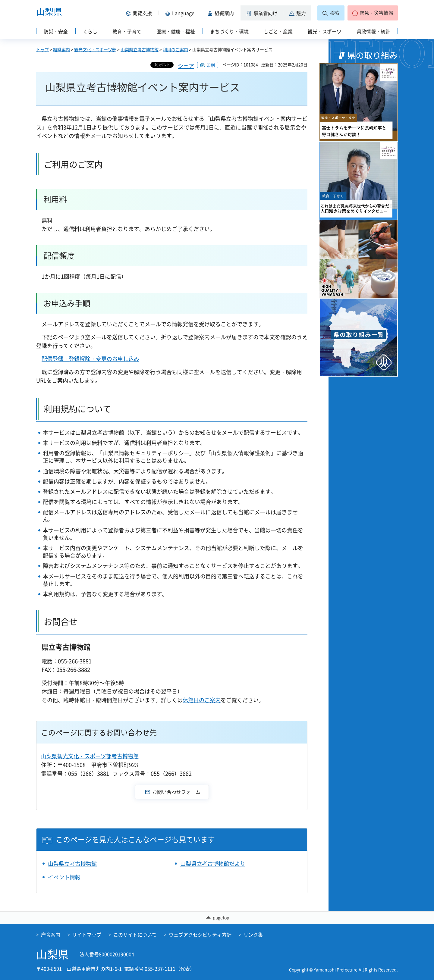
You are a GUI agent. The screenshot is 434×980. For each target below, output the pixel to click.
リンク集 (253, 935)
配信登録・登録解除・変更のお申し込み (90, 359)
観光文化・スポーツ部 (95, 49)
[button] (140, 13)
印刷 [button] (211, 65)
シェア (186, 66)
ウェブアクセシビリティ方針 (200, 935)
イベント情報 (64, 877)
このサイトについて (135, 935)
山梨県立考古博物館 (140, 49)
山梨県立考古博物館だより (213, 864)
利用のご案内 (175, 49)
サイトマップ (87, 935)
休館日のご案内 (202, 700)
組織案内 (61, 49)
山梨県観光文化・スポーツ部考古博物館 (90, 756)
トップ (42, 49)
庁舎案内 (51, 935)
